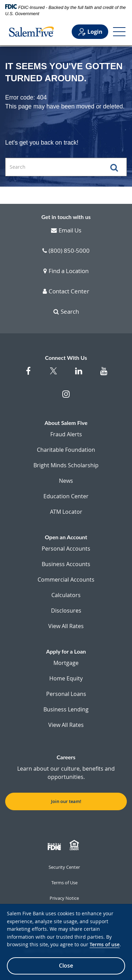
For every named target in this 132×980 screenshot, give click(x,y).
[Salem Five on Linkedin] (79, 374)
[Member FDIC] (55, 845)
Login (90, 32)
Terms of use (105, 944)
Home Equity (66, 678)
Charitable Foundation (66, 450)
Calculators (66, 595)
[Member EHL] (75, 845)
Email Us (66, 231)
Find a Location (66, 271)
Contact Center (66, 292)
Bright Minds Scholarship (66, 465)
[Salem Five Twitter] (54, 375)
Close (66, 966)
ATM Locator (66, 512)
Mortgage (66, 663)
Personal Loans (66, 694)
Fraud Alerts (66, 434)
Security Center (64, 867)
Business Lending (66, 709)
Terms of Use (64, 883)
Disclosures (66, 611)
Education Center (66, 496)
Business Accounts (66, 564)
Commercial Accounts (66, 580)
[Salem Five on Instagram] (66, 398)
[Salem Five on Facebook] (28, 374)
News (66, 481)
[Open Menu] (119, 32)
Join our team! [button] (66, 801)
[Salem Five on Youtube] (104, 374)
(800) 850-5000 (66, 251)
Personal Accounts (66, 549)
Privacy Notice (64, 898)
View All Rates (66, 626)
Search (66, 312)
